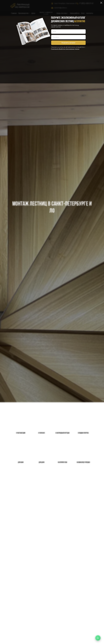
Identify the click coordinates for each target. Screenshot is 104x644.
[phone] (68, 37)
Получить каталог (68, 43)
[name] (68, 32)
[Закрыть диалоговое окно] (101, 3)
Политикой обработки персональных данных (65, 49)
